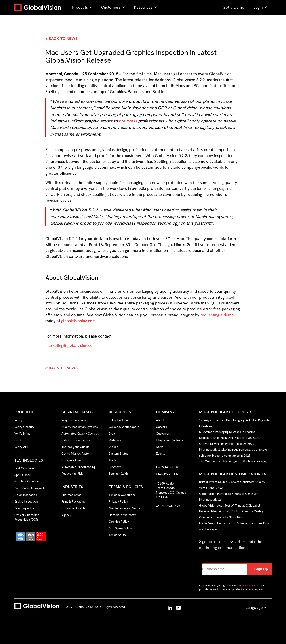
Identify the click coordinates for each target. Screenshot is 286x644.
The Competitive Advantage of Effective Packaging (233, 461)
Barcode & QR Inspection (31, 488)
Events (160, 453)
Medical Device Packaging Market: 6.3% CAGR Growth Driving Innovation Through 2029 (230, 441)
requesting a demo (217, 315)
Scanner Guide (119, 474)
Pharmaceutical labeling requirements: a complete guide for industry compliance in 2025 (233, 452)
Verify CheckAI (24, 427)
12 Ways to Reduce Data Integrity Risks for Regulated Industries (235, 423)
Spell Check (22, 475)
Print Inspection (25, 508)
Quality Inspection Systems (80, 427)
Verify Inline (22, 433)
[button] (82, 7)
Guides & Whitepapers (124, 427)
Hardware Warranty (122, 515)
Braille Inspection (26, 501)
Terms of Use (118, 535)
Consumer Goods (73, 508)
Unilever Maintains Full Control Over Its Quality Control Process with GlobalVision (231, 514)
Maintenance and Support (126, 508)
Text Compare (24, 468)
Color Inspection (26, 495)
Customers (163, 433)
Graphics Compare (27, 481)
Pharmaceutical (72, 495)
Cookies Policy (119, 522)
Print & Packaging (73, 501)
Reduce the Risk (72, 474)
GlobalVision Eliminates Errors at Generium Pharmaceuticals (229, 497)
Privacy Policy (118, 501)
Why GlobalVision (74, 420)
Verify (18, 420)
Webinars (115, 440)
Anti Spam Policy (120, 528)
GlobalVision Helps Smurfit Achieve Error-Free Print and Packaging (234, 526)
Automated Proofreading (78, 467)
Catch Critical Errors (76, 440)
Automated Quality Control (80, 433)
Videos (113, 447)
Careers (161, 427)
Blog (112, 433)
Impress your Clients (75, 447)
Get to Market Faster (76, 453)
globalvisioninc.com (78, 321)
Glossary (115, 467)
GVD (17, 440)
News (160, 447)
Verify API (21, 447)
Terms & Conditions (122, 495)
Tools (113, 460)
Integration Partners (169, 440)
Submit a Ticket (119, 420)
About (160, 420)
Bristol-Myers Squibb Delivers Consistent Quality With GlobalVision (232, 485)
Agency (66, 515)
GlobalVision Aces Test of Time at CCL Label (230, 505)
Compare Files (71, 460)
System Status (118, 453)
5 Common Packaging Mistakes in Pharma (227, 432)
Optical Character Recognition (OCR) (27, 517)
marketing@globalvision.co (69, 345)
